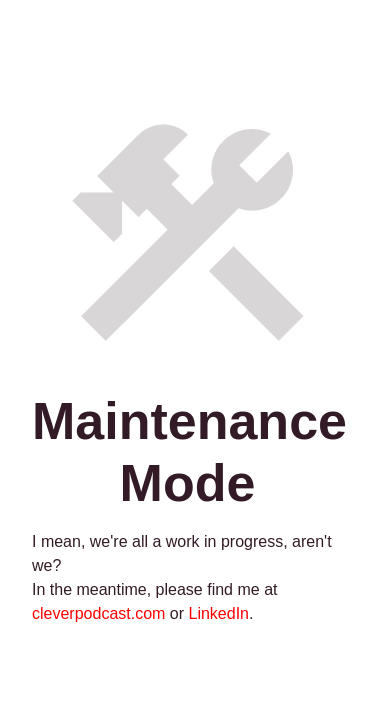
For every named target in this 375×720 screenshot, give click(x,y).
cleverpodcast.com (98, 613)
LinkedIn (219, 613)
